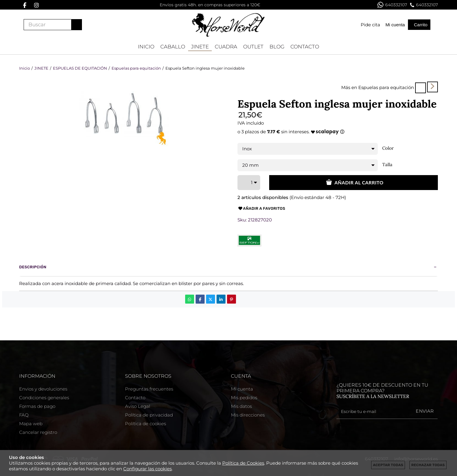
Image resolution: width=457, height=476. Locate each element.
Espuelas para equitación (386, 87)
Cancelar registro (38, 432)
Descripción (33, 267)
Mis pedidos (244, 398)
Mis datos (241, 406)
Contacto (135, 398)
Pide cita (370, 25)
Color (388, 148)
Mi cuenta (242, 389)
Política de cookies (146, 424)
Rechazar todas (428, 465)
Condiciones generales (44, 398)
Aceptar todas (388, 465)
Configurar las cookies (147, 469)
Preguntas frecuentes (149, 389)
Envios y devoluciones (43, 389)
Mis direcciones (248, 415)
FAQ (24, 415)
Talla (387, 165)
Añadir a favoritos (261, 209)
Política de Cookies (243, 463)
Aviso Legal (138, 406)
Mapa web (31, 424)
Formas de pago (37, 406)
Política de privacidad (149, 415)
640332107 (392, 5)
